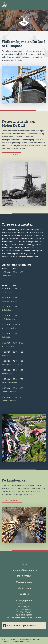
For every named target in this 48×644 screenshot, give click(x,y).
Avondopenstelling (9, 328)
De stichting (24, 576)
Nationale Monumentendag (12, 364)
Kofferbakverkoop (9, 275)
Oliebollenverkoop (9, 391)
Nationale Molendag (9, 301)
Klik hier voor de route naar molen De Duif (24, 618)
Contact (24, 594)
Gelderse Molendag (9, 382)
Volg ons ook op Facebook (19, 625)
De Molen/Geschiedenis (24, 570)
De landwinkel (24, 588)
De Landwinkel (12, 500)
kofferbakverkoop (9, 319)
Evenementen (24, 582)
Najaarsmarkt (7, 355)
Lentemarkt (6, 292)
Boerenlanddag (8, 373)
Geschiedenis (11, 155)
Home (24, 564)
